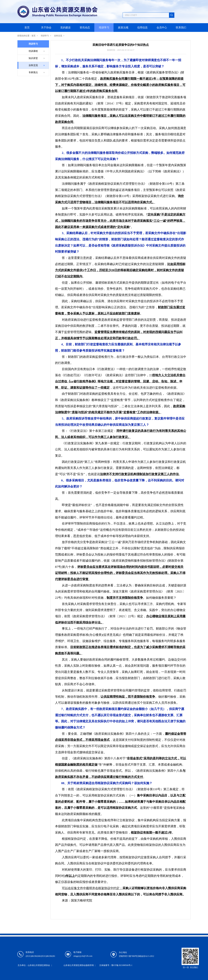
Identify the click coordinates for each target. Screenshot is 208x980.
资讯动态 (85, 28)
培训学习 (104, 28)
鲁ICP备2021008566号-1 (122, 965)
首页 (27, 28)
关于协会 (46, 28)
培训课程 (33, 51)
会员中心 (162, 28)
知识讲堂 (33, 58)
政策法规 (123, 28)
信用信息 (142, 28)
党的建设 (65, 28)
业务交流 (58, 36)
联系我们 (181, 28)
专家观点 (33, 72)
